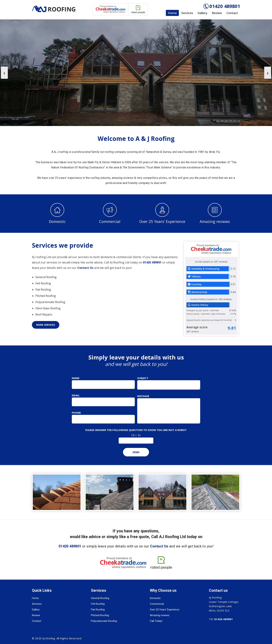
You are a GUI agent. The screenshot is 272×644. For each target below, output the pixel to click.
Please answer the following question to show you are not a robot (136, 430)
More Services (46, 325)
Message (143, 396)
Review (217, 13)
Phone (76, 413)
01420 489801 (225, 6)
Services (187, 13)
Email (76, 395)
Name (76, 378)
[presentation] (4, 73)
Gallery (202, 13)
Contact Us (85, 268)
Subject (143, 378)
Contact (232, 13)
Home (172, 13)
